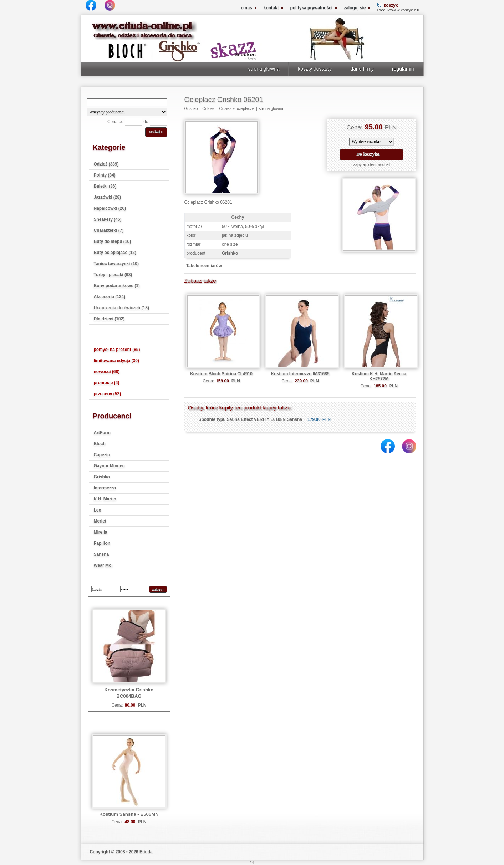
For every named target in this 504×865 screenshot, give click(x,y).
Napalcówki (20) (110, 208)
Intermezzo (105, 488)
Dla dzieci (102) (109, 319)
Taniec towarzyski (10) (116, 264)
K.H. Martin (105, 499)
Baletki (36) (105, 186)
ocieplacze (245, 108)
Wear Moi (103, 565)
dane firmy (362, 69)
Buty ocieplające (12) (115, 253)
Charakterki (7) (109, 230)
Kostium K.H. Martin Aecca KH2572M (379, 376)
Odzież (208, 108)
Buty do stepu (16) (113, 241)
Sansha (101, 554)
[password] (134, 589)
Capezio (102, 455)
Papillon (102, 543)
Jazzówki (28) (108, 197)
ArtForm (102, 433)
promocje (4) (107, 383)
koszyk (391, 5)
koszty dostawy (315, 69)
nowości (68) (107, 372)
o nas (246, 8)
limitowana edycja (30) (116, 361)
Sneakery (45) (108, 219)
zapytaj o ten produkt (371, 164)
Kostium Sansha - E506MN (129, 814)
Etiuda (146, 852)
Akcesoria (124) (110, 297)
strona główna (264, 69)
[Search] (127, 102)
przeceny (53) (108, 394)
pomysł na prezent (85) (117, 350)
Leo (98, 510)
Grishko (102, 477)
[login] (105, 589)
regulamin (403, 69)
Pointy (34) (105, 175)
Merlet (100, 521)
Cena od (115, 122)
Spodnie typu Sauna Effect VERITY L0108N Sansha (251, 419)
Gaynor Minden (109, 466)
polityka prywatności (311, 8)
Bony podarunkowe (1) (117, 286)
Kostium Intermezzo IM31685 (300, 374)
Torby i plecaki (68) (113, 275)
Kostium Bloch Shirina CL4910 (221, 374)
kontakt (271, 8)
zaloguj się (355, 8)
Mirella (101, 532)
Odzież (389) (106, 164)
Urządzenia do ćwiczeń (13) (121, 308)
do (146, 122)
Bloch (100, 444)
